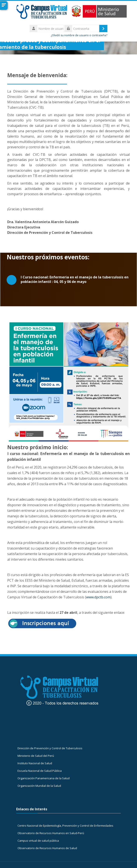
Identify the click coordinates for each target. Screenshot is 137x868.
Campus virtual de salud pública (38, 841)
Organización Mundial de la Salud (39, 786)
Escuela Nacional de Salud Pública (40, 771)
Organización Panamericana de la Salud (44, 778)
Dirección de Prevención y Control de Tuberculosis (50, 748)
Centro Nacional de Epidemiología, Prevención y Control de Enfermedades (65, 826)
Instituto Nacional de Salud (35, 763)
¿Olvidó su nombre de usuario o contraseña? (79, 35)
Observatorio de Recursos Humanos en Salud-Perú (51, 833)
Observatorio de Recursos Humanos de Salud (47, 848)
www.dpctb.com (98, 597)
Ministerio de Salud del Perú (36, 756)
